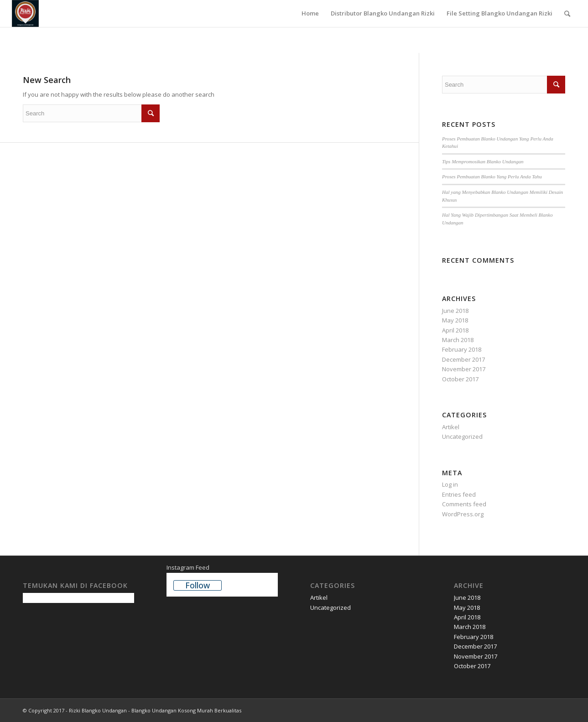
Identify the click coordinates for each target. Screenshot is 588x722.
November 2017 (464, 369)
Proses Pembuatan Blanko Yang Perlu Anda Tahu (492, 177)
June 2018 (455, 311)
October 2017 (460, 379)
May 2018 (455, 320)
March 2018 (458, 340)
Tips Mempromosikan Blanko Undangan (483, 161)
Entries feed (459, 494)
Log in (450, 484)
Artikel (451, 427)
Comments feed (464, 504)
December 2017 (463, 359)
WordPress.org (463, 514)
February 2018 (462, 349)
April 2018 (455, 330)
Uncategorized (462, 436)
